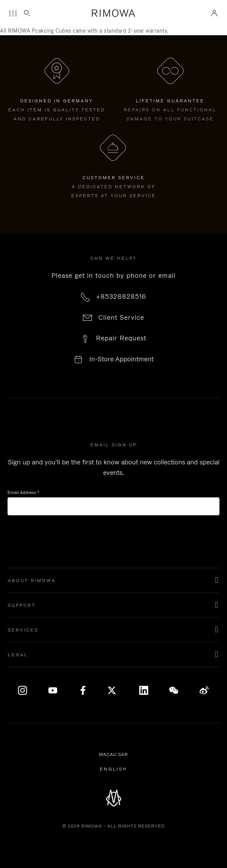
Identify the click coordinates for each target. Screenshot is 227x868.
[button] (113, 581)
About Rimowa (32, 581)
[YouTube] (53, 691)
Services (23, 630)
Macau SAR (115, 755)
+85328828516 (121, 296)
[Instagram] (23, 691)
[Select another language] (113, 769)
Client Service (121, 317)
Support (22, 605)
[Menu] (13, 13)
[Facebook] (83, 691)
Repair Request (121, 338)
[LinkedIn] (144, 691)
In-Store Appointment (121, 359)
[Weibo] (204, 691)
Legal (18, 655)
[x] (114, 691)
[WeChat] (174, 691)
